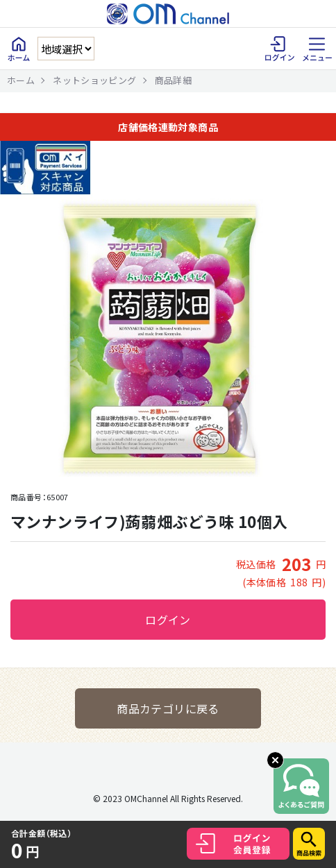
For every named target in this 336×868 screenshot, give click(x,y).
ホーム (21, 80)
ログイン (168, 620)
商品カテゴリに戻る (168, 708)
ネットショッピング (94, 80)
